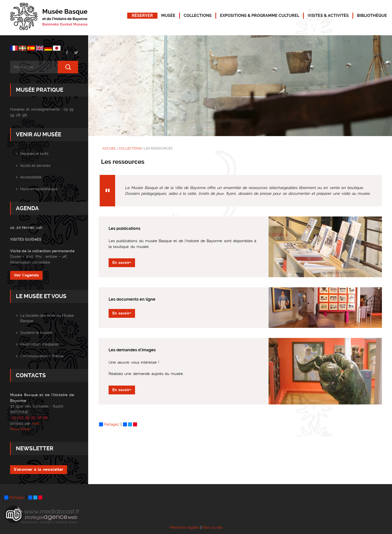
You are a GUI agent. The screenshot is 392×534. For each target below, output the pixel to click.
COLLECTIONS (198, 15)
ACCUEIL (109, 148)
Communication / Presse (42, 356)
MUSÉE (168, 15)
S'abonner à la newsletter (39, 469)
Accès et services (35, 166)
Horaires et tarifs (34, 154)
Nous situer (20, 429)
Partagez (109, 424)
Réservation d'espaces (40, 344)
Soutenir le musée (36, 333)
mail (36, 423)
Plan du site (212, 527)
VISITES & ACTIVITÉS (328, 15)
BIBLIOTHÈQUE (372, 15)
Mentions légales (185, 527)
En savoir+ (122, 263)
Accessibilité (31, 177)
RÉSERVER (142, 15)
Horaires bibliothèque (39, 189)
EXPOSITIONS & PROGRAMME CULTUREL (260, 15)
